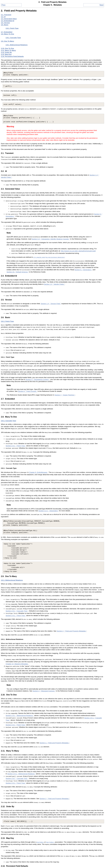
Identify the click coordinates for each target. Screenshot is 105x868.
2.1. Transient (6, 15)
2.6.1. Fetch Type (12, 28)
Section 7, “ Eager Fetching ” (65, 382)
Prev (3, 5)
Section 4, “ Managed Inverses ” (44, 666)
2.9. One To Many (7, 41)
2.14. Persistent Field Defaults (12, 56)
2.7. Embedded (7, 32)
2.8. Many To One (7, 34)
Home (52, 865)
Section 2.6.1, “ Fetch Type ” (16, 431)
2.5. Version (5, 23)
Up (52, 862)
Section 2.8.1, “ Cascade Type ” (17, 590)
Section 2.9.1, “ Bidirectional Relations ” (20, 690)
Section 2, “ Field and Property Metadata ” (72, 609)
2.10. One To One (7, 48)
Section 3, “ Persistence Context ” (38, 367)
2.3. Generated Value (9, 19)
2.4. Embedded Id (8, 21)
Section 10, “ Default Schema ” (18, 264)
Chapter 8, (38, 456)
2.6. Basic (5, 25)
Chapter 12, (17, 640)
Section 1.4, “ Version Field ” (51, 295)
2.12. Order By (6, 52)
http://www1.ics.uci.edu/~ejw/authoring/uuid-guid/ (78, 245)
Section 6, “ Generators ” (83, 262)
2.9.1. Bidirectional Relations (17, 45)
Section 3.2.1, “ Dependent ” (49, 492)
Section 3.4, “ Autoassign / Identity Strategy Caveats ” (51, 234)
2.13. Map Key (6, 54)
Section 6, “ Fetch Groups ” (28, 379)
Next (102, 5)
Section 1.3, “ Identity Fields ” (54, 276)
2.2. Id (3, 17)
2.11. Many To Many (8, 50)
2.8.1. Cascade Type (13, 38)
